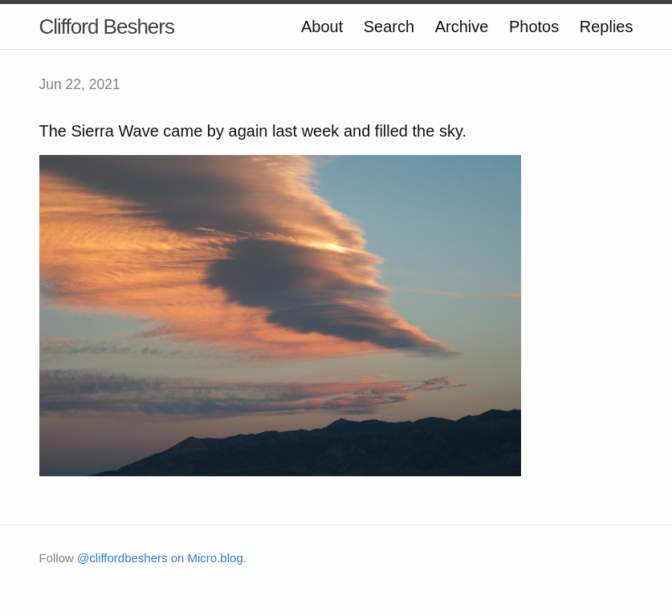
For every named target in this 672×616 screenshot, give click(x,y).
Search (389, 27)
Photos (534, 27)
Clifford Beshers (107, 27)
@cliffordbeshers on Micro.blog (160, 558)
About (322, 27)
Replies (607, 27)
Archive (462, 27)
